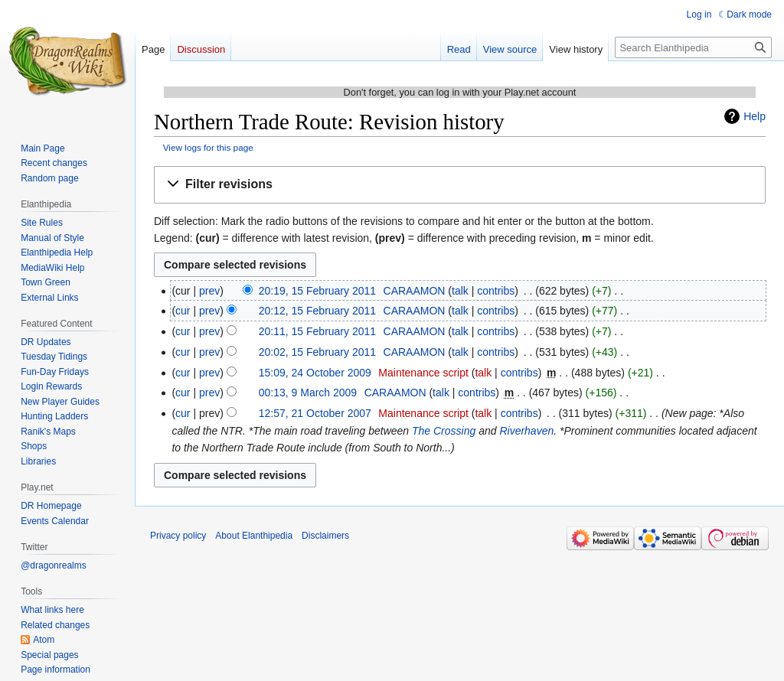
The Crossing (444, 431)
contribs (496, 291)
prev (209, 291)
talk (460, 291)
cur (183, 311)
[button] (460, 185)
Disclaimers (325, 536)
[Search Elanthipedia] (693, 47)
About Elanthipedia (254, 536)
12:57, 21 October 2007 (315, 413)
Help (755, 116)
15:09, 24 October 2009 (315, 373)
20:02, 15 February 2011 (317, 352)
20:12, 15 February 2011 (317, 311)
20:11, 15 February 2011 (317, 331)
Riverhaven (526, 431)
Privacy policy (178, 536)
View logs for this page (208, 147)
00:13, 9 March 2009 (308, 393)
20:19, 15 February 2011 (317, 291)
